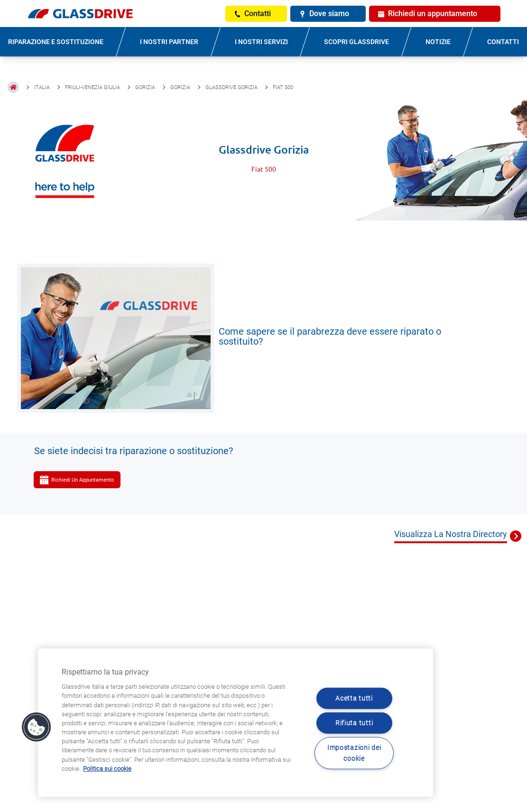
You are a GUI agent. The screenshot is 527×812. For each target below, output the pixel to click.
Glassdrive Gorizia (231, 87)
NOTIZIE (438, 42)
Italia (42, 87)
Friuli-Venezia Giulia (92, 87)
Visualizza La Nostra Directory (451, 534)
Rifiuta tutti (354, 723)
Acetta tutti (354, 698)
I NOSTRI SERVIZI (261, 42)
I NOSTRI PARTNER (169, 42)
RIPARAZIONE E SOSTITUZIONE (56, 42)
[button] (37, 727)
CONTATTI (503, 42)
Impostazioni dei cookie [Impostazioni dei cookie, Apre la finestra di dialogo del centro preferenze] (354, 753)
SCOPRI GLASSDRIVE (356, 42)
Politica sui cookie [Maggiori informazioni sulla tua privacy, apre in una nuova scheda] (107, 769)
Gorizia (145, 87)
